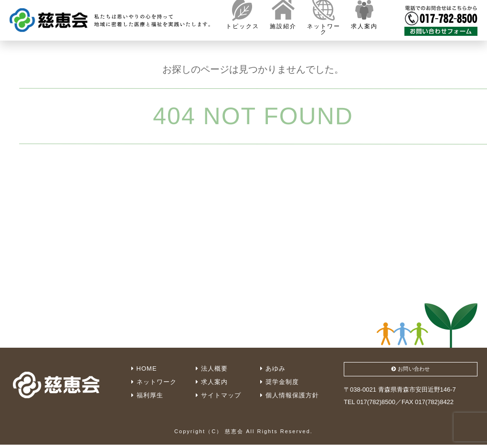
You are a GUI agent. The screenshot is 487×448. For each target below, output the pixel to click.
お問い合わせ (411, 370)
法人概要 (212, 368)
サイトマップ (218, 395)
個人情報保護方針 (290, 395)
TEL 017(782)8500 (370, 405)
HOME (144, 368)
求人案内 (212, 382)
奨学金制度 (280, 382)
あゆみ (273, 368)
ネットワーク (154, 382)
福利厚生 (147, 395)
